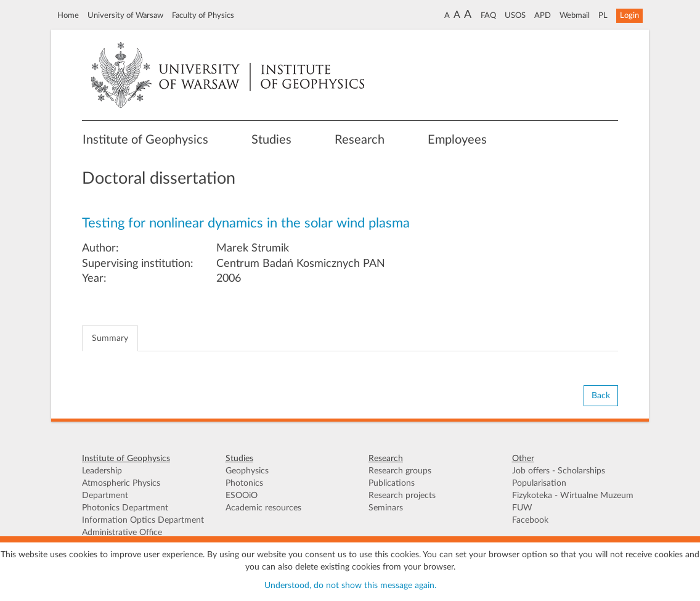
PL (603, 15)
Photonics (244, 483)
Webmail (575, 15)
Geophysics (247, 471)
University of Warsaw (125, 15)
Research (360, 140)
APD (543, 15)
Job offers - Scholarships (559, 471)
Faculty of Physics (203, 15)
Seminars (386, 508)
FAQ (488, 15)
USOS (515, 15)
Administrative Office (122, 533)
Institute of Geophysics (145, 140)
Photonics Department (125, 508)
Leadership (102, 471)
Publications (392, 483)
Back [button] (601, 396)
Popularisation (539, 483)
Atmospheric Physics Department (121, 489)
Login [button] (629, 15)
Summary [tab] (110, 338)
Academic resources (263, 508)
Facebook (530, 520)
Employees (457, 140)
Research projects (402, 496)
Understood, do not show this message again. (350, 586)
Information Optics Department (143, 520)
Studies (271, 140)
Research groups (400, 471)
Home (68, 15)
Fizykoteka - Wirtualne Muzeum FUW (573, 502)
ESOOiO (242, 496)
